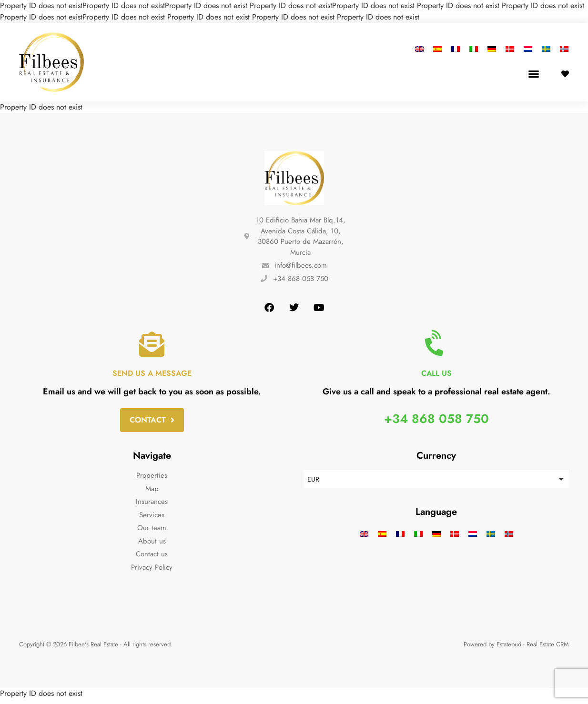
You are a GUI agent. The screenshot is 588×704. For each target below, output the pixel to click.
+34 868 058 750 (436, 422)
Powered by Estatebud (492, 649)
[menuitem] (422, 49)
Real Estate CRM (548, 649)
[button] (534, 74)
